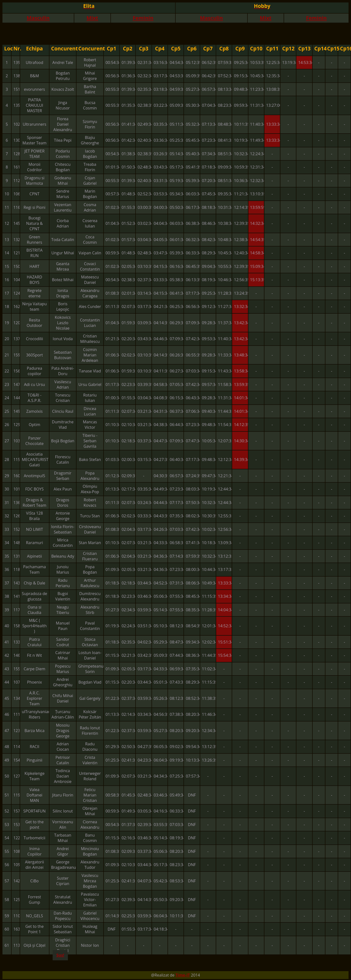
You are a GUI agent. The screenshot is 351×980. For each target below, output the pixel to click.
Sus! (60, 955)
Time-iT (183, 975)
